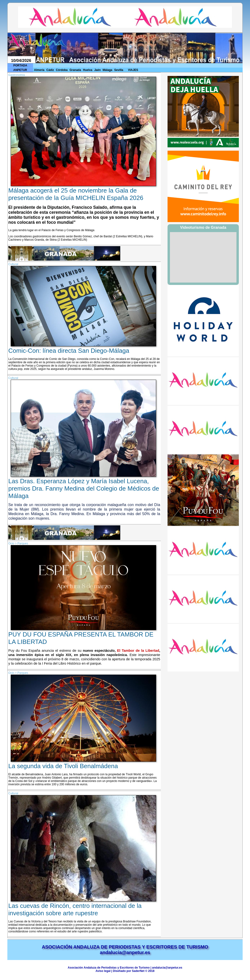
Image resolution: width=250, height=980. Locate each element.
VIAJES (133, 70)
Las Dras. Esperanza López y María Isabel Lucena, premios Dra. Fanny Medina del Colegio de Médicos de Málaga (84, 488)
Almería (39, 70)
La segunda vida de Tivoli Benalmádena (63, 766)
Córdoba (62, 70)
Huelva (88, 70)
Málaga (108, 70)
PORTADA (20, 65)
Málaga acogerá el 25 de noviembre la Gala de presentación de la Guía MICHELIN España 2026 (76, 194)
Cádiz (50, 70)
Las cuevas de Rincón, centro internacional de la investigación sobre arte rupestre (75, 909)
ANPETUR (20, 70)
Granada (75, 70)
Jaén (97, 70)
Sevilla (119, 70)
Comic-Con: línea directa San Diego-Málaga (69, 351)
